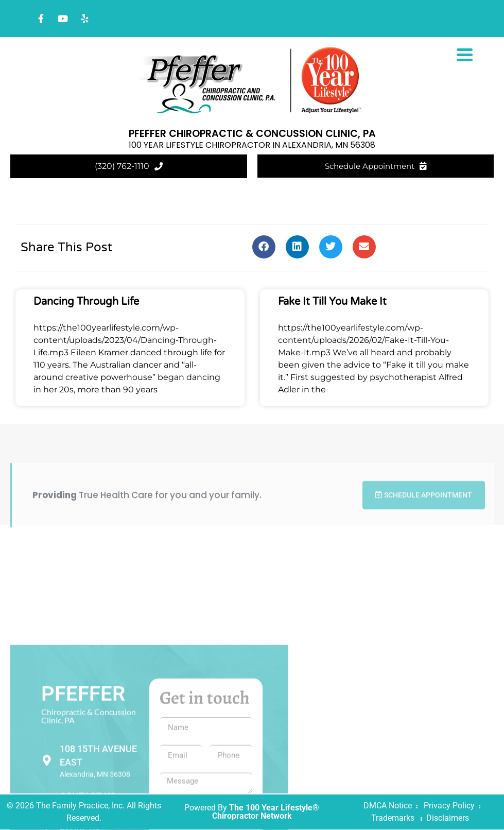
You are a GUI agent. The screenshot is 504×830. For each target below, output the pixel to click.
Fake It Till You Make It (332, 302)
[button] (264, 247)
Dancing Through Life (86, 302)
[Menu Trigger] (465, 54)
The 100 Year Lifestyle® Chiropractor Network (266, 812)
